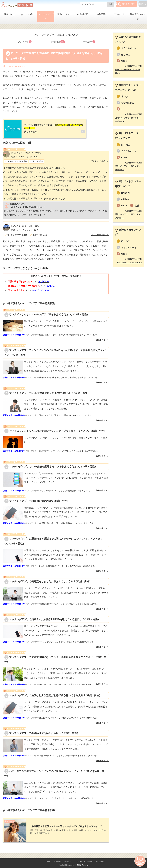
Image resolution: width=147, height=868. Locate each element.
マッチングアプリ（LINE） (49, 35)
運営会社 (57, 859)
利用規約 (68, 859)
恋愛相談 (58, 42)
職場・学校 (9, 14)
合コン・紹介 (28, 14)
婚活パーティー (64, 14)
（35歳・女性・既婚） (25, 225)
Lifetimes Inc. (71, 862)
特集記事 (101, 14)
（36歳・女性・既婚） (27, 151)
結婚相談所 (83, 14)
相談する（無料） (127, 4)
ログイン (143, 4)
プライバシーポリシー (84, 859)
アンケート (119, 14)
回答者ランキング (138, 17)
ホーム (48, 859)
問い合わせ (100, 859)
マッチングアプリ (46, 17)
